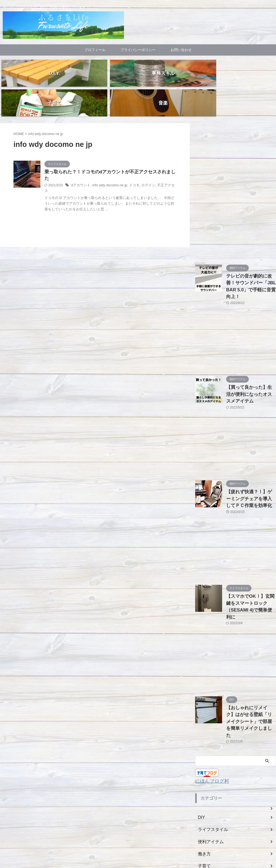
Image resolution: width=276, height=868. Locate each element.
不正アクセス (161, 150)
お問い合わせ (181, 50)
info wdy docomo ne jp (107, 150)
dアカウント (80, 150)
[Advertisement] (236, 137)
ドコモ (130, 150)
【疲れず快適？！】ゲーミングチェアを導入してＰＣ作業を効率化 (251, 451)
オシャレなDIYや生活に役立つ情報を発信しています (138, 843)
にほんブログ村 (209, 712)
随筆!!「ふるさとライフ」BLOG (138, 851)
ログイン (143, 150)
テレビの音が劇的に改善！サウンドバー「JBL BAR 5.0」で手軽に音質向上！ (251, 252)
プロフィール (95, 50)
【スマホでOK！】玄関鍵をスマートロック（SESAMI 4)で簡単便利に (251, 553)
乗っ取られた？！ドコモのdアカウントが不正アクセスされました (108, 143)
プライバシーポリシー (138, 50)
